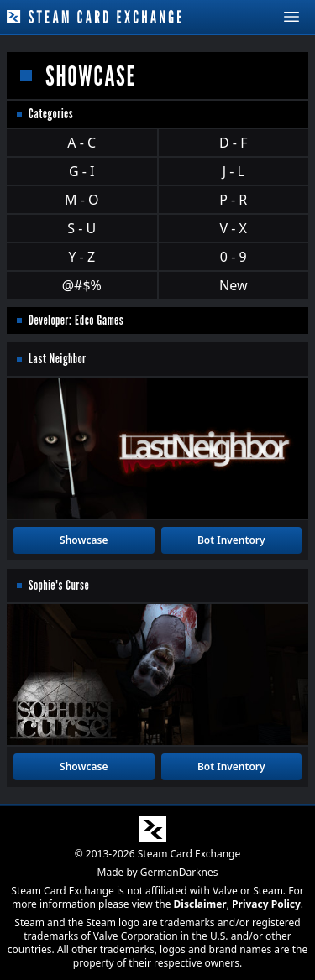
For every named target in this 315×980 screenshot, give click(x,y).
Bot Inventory (231, 540)
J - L (234, 171)
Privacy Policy (266, 904)
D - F (233, 143)
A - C (81, 143)
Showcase (84, 540)
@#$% (82, 285)
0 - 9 (234, 257)
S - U (81, 228)
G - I (82, 171)
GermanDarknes (179, 872)
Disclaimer (200, 904)
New (233, 285)
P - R (233, 200)
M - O (81, 200)
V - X (234, 228)
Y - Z (81, 257)
